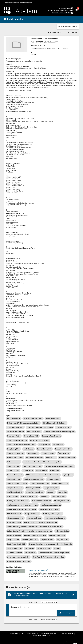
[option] (14, 419)
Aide (22, 634)
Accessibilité (14, 634)
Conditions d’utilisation (50, 634)
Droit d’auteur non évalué (38, 570)
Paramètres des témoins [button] (42, 635)
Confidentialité (68, 634)
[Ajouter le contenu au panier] (66, 613)
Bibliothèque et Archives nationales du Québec (18, 2)
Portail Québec (33, 634)
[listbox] (41, 490)
